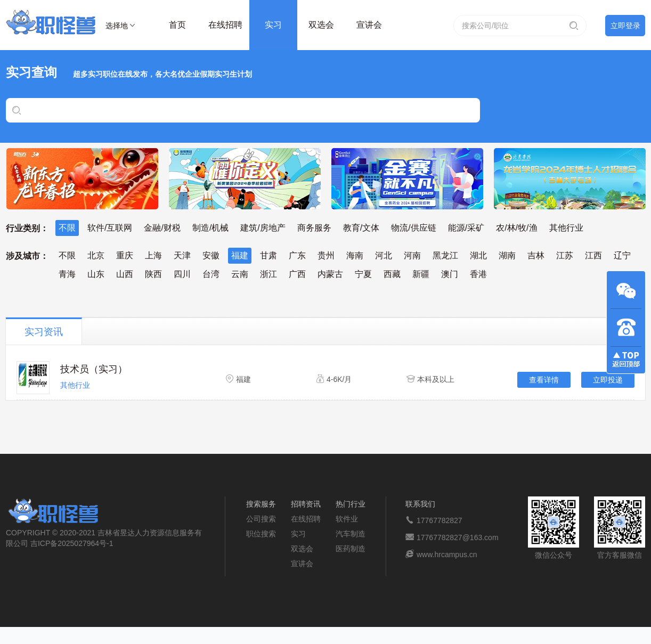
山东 (96, 274)
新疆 (421, 274)
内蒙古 (330, 274)
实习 (273, 25)
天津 (182, 255)
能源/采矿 (466, 228)
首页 (177, 25)
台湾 (211, 274)
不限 (67, 228)
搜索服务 (261, 504)
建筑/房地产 (263, 228)
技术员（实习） (94, 369)
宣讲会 (369, 25)
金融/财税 (162, 228)
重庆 (125, 255)
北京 (96, 255)
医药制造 (351, 549)
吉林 (536, 255)
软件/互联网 (110, 228)
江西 (593, 255)
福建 (240, 255)
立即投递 (608, 380)
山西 (125, 274)
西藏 (392, 274)
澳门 (450, 274)
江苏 (565, 255)
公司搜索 (261, 519)
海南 (355, 255)
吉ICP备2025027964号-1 (72, 543)
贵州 (326, 255)
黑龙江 (445, 255)
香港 (478, 274)
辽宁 (622, 255)
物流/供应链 (413, 228)
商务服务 (314, 228)
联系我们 (420, 504)
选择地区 (117, 27)
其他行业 (566, 228)
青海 (67, 274)
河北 (384, 255)
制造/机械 (210, 228)
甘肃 (268, 255)
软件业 (347, 519)
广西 (297, 274)
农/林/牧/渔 (516, 228)
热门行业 (351, 504)
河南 (412, 255)
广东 (297, 255)
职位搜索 (261, 534)
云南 (240, 274)
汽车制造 (351, 534)
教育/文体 (361, 228)
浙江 (268, 274)
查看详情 (544, 380)
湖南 (507, 255)
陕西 (153, 274)
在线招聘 (225, 25)
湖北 (478, 255)
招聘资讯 (306, 504)
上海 (153, 255)
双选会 (321, 25)
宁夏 (363, 274)
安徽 (211, 255)
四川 (182, 274)
